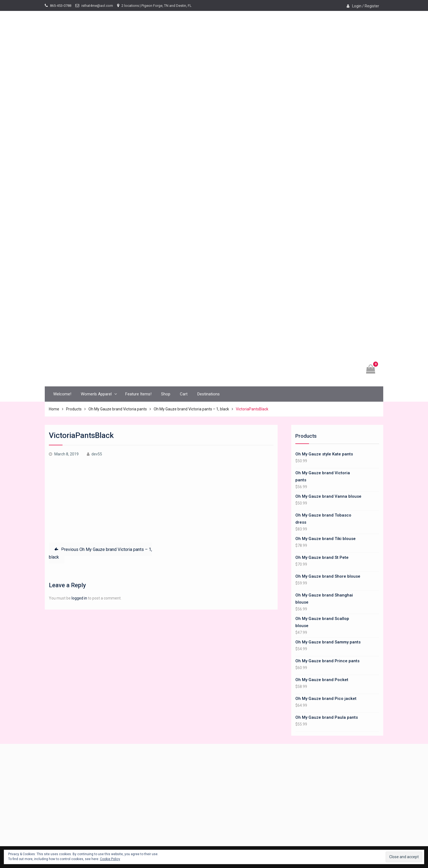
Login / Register (366, 6)
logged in (79, 598)
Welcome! (62, 394)
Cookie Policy (110, 859)
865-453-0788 (61, 6)
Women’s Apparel (96, 394)
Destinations (208, 394)
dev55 (97, 454)
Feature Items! (138, 394)
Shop (166, 394)
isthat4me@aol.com (97, 6)
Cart (184, 394)
